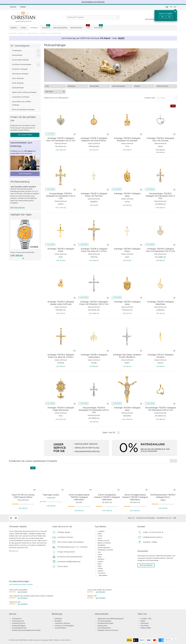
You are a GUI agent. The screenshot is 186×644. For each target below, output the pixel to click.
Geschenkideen (60, 628)
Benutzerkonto (151, 19)
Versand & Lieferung (62, 623)
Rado (100, 534)
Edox (99, 564)
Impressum (145, 623)
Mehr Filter (49, 92)
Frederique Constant (105, 550)
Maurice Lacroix (103, 541)
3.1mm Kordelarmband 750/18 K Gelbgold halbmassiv (79, 497)
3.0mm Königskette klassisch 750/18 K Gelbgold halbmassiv (107, 497)
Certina (100, 562)
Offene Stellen (146, 628)
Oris (99, 552)
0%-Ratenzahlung (104, 621)
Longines (101, 531)
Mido (99, 557)
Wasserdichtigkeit (19, 626)
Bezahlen (58, 621)
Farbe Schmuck (167, 86)
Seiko (100, 566)
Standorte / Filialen (150, 542)
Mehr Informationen (18, 208)
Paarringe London (51, 495)
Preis (55, 86)
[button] (23, 258)
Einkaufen (58, 619)
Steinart (144, 86)
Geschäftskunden (104, 628)
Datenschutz (102, 626)
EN (175, 7)
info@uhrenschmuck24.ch (153, 537)
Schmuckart (100, 86)
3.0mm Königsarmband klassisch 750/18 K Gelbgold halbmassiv (135, 497)
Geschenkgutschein (19, 628)
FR (171, 7)
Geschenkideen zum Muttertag (93, 2)
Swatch (100, 571)
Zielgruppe (78, 86)
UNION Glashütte (104, 548)
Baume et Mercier (104, 543)
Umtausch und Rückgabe (145, 518)
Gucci (100, 538)
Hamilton (101, 559)
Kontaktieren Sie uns (164, 518)
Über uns (131, 518)
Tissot (100, 536)
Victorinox (101, 573)
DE (167, 7)
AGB (175, 518)
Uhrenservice (17, 619)
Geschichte (145, 626)
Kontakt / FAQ (146, 619)
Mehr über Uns (14, 551)
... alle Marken (102, 576)
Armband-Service (19, 623)
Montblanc (102, 545)
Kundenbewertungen (105, 623)
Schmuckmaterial (122, 86)
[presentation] (172, 461)
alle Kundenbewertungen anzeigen (21, 584)
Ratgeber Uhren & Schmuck (108, 630)
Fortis (100, 555)
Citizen (100, 568)
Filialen (143, 621)
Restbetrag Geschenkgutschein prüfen (26, 630)
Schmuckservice (18, 621)
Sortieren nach (150, 98)
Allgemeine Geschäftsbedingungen (111, 619)
